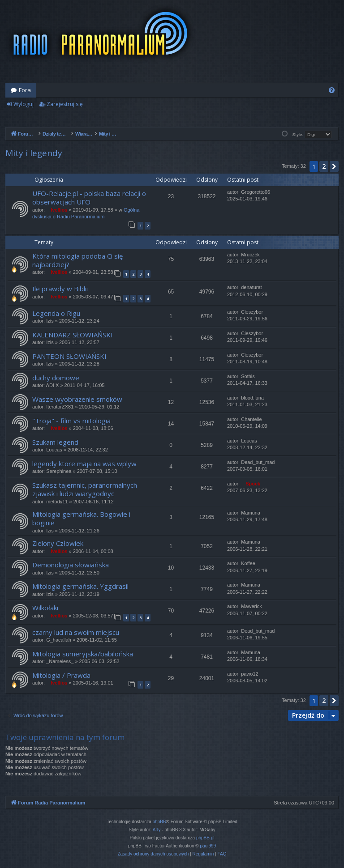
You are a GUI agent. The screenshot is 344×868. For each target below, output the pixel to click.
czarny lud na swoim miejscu (76, 632)
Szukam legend (55, 442)
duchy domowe (56, 378)
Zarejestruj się (65, 104)
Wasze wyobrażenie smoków (77, 399)
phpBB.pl (205, 838)
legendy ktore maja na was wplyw (84, 464)
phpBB (159, 822)
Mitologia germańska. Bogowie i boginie (81, 518)
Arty (157, 830)
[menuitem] (332, 90)
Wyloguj (24, 104)
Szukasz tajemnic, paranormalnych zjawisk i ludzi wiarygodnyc (85, 489)
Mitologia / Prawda (61, 675)
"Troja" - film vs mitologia (71, 421)
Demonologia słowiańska (71, 565)
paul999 (208, 846)
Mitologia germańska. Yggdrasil (80, 586)
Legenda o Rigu (56, 313)
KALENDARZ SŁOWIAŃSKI (73, 335)
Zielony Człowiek (58, 543)
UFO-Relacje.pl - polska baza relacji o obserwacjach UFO (89, 198)
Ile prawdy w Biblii (60, 289)
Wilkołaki (45, 608)
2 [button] (324, 166)
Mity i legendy (34, 153)
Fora (25, 90)
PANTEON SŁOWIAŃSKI (69, 356)
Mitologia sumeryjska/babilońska (83, 654)
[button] (334, 166)
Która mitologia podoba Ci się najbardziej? (77, 260)
